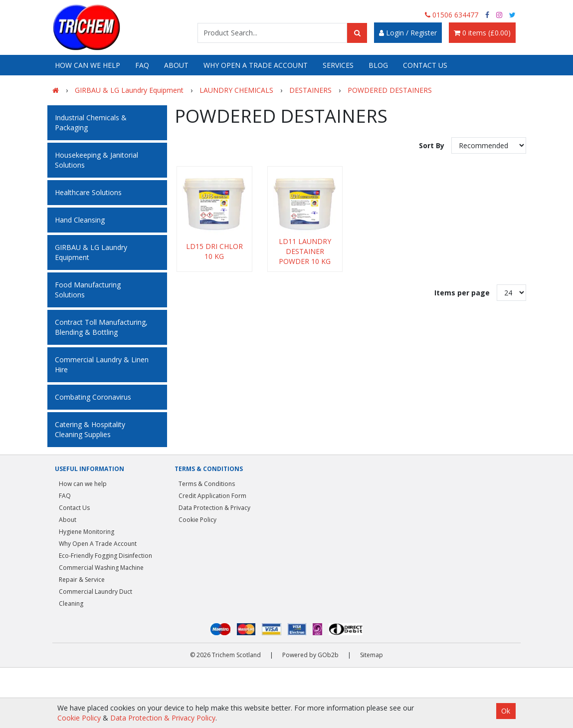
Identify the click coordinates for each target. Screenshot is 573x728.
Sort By (433, 145)
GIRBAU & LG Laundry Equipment (91, 252)
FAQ (142, 65)
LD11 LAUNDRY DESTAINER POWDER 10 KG (305, 251)
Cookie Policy (197, 520)
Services (338, 65)
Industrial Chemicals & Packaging (91, 122)
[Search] (357, 33)
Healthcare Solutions (88, 192)
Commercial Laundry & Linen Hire (102, 364)
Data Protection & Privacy (214, 508)
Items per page (462, 293)
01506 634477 (452, 15)
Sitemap (372, 655)
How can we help (88, 65)
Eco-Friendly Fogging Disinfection (105, 556)
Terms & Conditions (207, 484)
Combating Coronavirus (93, 397)
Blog (378, 65)
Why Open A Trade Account (256, 65)
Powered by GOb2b (310, 655)
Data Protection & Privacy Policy (163, 718)
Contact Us (425, 65)
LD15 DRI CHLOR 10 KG (214, 251)
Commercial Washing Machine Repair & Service (101, 574)
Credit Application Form (212, 496)
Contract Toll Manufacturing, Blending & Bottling (101, 327)
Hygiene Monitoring (87, 532)
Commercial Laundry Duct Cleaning (95, 598)
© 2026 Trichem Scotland (225, 655)
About (176, 65)
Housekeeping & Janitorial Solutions (96, 160)
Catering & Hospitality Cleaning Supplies (90, 429)
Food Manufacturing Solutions (88, 290)
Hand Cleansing (80, 220)
